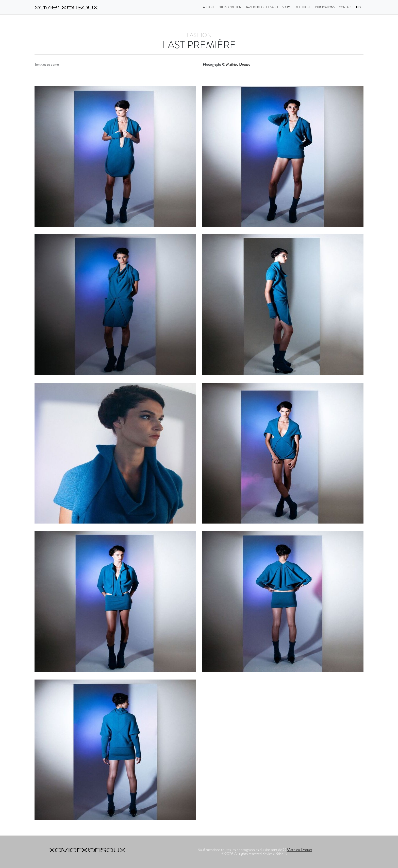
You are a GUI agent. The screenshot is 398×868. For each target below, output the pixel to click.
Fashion (208, 7)
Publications (325, 7)
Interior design (230, 7)
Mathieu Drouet (238, 64)
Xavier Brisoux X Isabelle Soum (268, 7)
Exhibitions (303, 7)
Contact (345, 7)
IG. (359, 7)
